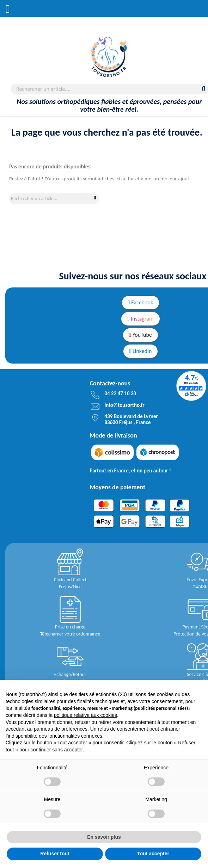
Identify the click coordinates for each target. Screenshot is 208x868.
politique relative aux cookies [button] (85, 715)
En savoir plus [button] (104, 837)
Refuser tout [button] (55, 854)
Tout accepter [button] (153, 854)
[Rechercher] (109, 89)
